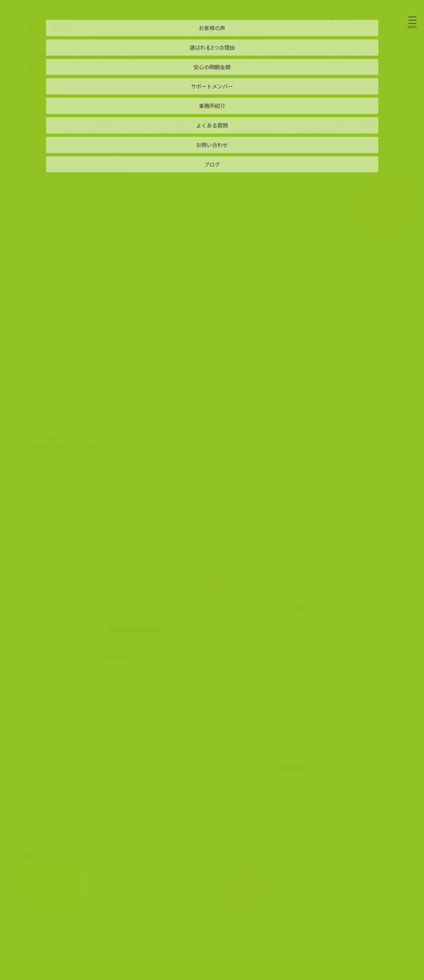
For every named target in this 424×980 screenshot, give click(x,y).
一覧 (212, 956)
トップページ (41, 39)
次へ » (229, 956)
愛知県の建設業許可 (50, 437)
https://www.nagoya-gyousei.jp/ (103, 513)
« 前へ (195, 956)
